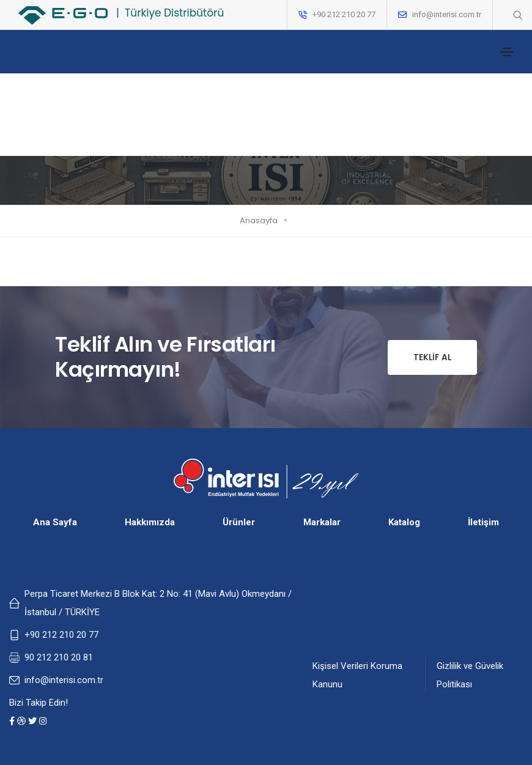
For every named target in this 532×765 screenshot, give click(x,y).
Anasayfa (259, 220)
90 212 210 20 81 (59, 657)
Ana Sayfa (55, 522)
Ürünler (239, 522)
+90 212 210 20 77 (61, 635)
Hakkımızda (150, 522)
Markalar (322, 522)
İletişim (483, 522)
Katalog (404, 522)
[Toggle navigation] (507, 52)
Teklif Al (419, 357)
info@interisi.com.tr (447, 14)
